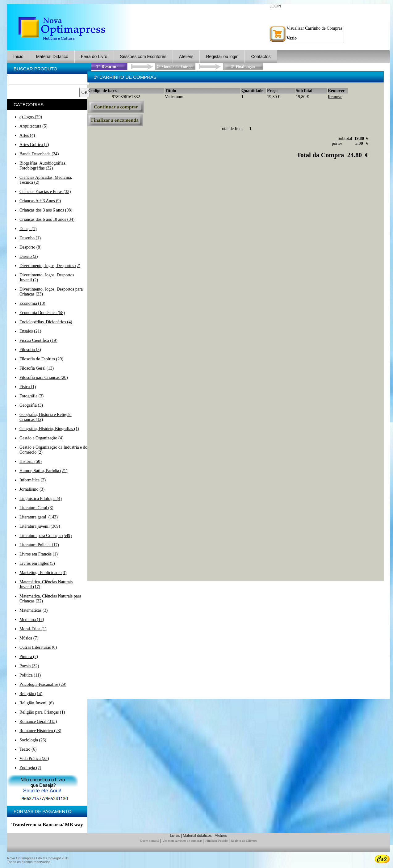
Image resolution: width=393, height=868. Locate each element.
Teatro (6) (28, 749)
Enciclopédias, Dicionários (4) (46, 322)
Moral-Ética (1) (33, 629)
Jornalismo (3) (32, 489)
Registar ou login (222, 57)
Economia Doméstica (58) (42, 313)
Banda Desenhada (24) (39, 154)
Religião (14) (31, 694)
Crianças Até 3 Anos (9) (40, 201)
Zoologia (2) (30, 768)
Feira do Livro (94, 57)
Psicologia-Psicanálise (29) (43, 684)
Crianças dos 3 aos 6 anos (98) (46, 210)
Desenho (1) (30, 238)
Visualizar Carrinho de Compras (314, 28)
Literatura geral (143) (39, 517)
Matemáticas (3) (33, 610)
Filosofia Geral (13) (37, 368)
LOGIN (275, 6)
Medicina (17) (32, 620)
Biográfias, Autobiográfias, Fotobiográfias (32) (43, 166)
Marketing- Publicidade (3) (43, 573)
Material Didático (52, 57)
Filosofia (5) (30, 350)
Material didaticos (197, 836)
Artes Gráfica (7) (34, 145)
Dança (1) (28, 229)
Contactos (261, 57)
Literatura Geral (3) (36, 508)
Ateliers (186, 57)
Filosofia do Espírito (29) (41, 359)
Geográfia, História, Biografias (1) (49, 429)
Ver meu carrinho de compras (182, 841)
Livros (175, 836)
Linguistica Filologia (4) (41, 499)
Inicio (18, 57)
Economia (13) (32, 303)
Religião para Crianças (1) (42, 712)
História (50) (31, 461)
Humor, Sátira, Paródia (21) (43, 471)
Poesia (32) (29, 666)
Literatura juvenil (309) (40, 526)
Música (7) (29, 638)
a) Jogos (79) (31, 117)
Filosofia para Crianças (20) (44, 377)
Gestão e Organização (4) (41, 438)
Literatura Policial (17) (39, 545)
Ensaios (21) (30, 331)
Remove (335, 97)
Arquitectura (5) (33, 126)
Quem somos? (150, 841)
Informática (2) (33, 480)
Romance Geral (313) (38, 721)
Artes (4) (27, 135)
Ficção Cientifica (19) (38, 340)
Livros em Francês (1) (39, 554)
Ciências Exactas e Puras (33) (45, 192)
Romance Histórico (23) (40, 731)
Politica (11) (30, 675)
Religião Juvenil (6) (37, 703)
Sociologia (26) (33, 740)
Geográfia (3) (31, 405)
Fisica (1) (28, 387)
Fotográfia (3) (31, 396)
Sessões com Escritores (143, 57)
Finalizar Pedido (216, 841)
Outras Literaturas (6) (38, 647)
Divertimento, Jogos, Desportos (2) (50, 266)
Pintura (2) (29, 657)
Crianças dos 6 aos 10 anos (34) (47, 219)
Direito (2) (29, 256)
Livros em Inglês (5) (37, 563)
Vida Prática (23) (34, 759)
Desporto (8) (30, 247)
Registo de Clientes (244, 841)
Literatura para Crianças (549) (46, 536)
